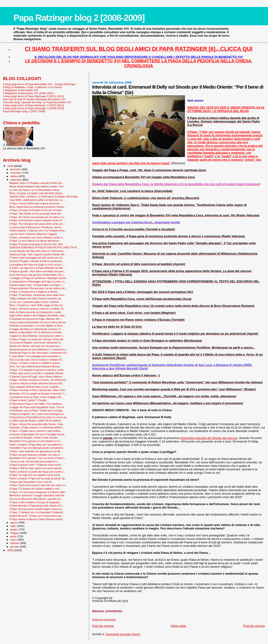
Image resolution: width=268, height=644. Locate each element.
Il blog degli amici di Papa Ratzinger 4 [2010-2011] (33, 105)
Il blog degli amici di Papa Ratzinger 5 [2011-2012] (33, 96)
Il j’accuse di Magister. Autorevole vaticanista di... (36, 343)
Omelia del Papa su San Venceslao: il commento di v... (39, 353)
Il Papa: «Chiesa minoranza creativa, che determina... (39, 380)
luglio (14, 526)
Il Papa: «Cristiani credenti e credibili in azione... (35, 363)
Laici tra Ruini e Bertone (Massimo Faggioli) (33, 234)
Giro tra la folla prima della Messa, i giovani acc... (36, 499)
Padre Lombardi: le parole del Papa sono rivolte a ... (38, 472)
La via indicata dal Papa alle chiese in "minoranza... (37, 251)
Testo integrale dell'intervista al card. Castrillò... (35, 387)
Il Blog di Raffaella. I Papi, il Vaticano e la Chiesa (32, 87)
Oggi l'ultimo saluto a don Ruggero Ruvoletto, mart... (38, 315)
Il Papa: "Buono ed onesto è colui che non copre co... (38, 485)
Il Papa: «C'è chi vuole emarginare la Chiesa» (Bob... (38, 492)
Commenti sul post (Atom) (123, 634)
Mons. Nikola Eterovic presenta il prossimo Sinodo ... (38, 207)
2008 (11, 550)
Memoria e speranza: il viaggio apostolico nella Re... (38, 495)
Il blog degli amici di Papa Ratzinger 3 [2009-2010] (33, 108)
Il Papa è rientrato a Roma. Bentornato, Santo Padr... (38, 390)
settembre (16, 180)
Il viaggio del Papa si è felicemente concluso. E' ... (36, 329)
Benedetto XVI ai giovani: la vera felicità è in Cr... (36, 441)
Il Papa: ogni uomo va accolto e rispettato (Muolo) (36, 373)
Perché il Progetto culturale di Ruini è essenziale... (37, 261)
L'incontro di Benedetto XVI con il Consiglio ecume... (38, 434)
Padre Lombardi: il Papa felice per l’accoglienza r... (37, 445)
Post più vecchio (254, 626)
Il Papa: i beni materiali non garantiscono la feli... (36, 451)
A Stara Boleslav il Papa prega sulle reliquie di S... (37, 506)
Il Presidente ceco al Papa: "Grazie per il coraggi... (37, 410)
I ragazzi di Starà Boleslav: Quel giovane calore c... (37, 336)
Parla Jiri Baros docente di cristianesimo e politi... (36, 312)
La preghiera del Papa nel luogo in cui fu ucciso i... (37, 265)
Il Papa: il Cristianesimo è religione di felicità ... (35, 292)
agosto (15, 522)
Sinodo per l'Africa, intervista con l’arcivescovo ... (36, 346)
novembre (16, 173)
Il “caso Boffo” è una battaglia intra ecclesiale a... (36, 356)
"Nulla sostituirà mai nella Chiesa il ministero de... (36, 298)
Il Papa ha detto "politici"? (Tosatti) (28, 400)
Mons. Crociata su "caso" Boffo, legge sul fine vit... (37, 305)
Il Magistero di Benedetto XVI (21, 90)
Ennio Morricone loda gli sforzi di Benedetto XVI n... (37, 275)
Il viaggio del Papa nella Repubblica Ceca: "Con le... (38, 407)
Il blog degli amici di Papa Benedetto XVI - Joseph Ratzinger (39, 84)
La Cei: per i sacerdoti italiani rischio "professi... (35, 302)
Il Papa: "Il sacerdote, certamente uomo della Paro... (38, 295)
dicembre (16, 169)
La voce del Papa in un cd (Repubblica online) (34, 190)
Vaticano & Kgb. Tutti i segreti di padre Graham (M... (38, 254)
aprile (14, 536)
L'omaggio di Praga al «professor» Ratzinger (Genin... (39, 278)
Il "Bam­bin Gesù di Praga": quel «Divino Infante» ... (37, 377)
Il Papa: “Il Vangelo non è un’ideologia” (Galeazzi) (36, 512)
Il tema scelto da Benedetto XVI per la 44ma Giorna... (38, 322)
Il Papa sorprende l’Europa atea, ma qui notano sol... (38, 288)
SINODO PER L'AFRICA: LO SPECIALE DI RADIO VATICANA (44, 197)
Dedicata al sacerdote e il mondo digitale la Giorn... (37, 326)
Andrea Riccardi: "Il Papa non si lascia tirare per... (36, 516)
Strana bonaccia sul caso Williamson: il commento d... (39, 349)
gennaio (15, 547)
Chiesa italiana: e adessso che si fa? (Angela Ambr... (38, 231)
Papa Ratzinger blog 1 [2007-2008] (24, 111)
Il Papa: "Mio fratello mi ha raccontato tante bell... (36, 214)
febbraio (15, 543)
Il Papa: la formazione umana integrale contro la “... (37, 220)
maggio (15, 533)
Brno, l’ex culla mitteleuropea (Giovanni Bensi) (34, 366)
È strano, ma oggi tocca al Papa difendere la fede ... (37, 268)
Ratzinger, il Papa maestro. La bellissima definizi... (37, 427)
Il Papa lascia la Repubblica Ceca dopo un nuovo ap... (39, 417)
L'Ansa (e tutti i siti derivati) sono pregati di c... (34, 461)
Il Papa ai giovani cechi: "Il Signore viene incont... (36, 465)
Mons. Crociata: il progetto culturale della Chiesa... (37, 193)
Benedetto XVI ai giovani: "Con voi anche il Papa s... (38, 458)
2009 (11, 166)
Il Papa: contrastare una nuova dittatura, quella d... (37, 237)
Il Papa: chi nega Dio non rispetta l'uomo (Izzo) (35, 475)
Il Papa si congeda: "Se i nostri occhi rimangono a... (37, 414)
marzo (14, 540)
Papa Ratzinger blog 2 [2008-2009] (79, 18)
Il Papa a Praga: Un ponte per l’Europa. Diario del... (37, 339)
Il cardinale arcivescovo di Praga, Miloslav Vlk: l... (36, 319)
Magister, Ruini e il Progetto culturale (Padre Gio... (37, 183)
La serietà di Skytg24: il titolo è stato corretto (33, 438)
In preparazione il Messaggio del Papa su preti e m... (38, 282)
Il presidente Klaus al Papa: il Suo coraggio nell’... (36, 397)
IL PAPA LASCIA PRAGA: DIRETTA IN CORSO (35, 421)
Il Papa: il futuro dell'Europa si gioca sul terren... (35, 203)
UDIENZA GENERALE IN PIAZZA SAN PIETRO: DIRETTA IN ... (44, 247)
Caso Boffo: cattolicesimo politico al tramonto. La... (37, 200)
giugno (15, 529)
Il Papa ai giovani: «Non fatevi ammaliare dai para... (37, 271)
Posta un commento (104, 619)
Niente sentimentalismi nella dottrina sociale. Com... (37, 186)
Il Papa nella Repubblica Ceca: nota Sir (31, 482)
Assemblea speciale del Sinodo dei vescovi (208, 438)
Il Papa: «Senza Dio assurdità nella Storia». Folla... (37, 424)
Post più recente (103, 626)
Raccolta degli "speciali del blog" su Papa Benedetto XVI (37, 102)
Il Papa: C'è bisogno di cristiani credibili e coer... (35, 489)
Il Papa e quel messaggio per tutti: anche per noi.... (37, 258)
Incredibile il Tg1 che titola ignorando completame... (37, 448)
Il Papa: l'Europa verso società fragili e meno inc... (36, 509)
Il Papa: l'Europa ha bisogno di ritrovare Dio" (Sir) (36, 244)
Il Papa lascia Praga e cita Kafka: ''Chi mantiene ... (37, 404)
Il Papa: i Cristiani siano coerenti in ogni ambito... (36, 431)
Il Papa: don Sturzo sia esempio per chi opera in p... (37, 217)
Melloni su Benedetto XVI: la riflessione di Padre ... (37, 332)
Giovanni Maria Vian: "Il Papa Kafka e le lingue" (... (37, 285)
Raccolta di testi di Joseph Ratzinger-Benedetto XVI (34, 99)
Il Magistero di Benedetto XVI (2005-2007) (28, 93)
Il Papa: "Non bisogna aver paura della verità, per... (37, 224)
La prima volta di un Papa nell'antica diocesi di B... (37, 383)
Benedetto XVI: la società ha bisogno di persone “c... (38, 394)
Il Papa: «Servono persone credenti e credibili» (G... (37, 309)
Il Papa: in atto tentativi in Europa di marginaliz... (36, 502)
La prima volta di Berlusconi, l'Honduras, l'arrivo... (36, 227)
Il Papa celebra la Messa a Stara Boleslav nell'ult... (37, 519)
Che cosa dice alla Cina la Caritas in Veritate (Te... (37, 360)
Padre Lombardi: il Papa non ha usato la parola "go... (38, 478)
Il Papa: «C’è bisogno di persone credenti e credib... (37, 370)
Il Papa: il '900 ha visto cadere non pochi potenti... (36, 468)
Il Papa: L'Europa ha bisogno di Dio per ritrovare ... (37, 210)
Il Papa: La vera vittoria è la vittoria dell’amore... (35, 241)
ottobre (15, 176)
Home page (178, 626)
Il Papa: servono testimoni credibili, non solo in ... (36, 455)
